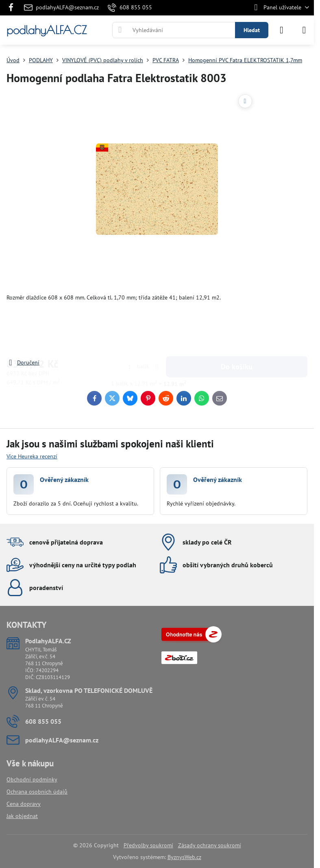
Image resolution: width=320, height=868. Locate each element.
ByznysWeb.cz (184, 857)
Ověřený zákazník (64, 480)
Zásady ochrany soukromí (210, 845)
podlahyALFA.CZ (47, 30)
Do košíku (237, 325)
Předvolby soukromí (148, 845)
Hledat (252, 30)
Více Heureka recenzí (32, 456)
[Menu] (304, 30)
